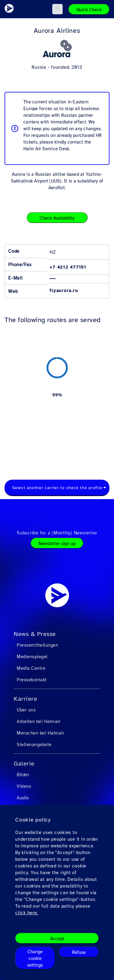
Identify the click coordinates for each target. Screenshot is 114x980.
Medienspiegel (32, 657)
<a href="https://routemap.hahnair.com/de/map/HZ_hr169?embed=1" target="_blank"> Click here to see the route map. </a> (57, 394)
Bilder (23, 775)
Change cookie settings (35, 958)
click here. (27, 913)
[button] (58, 9)
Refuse (79, 952)
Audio (23, 798)
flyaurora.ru (64, 290)
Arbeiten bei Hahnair (39, 721)
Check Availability (57, 218)
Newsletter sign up (57, 544)
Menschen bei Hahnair (40, 733)
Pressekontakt (32, 680)
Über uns (26, 710)
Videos (24, 786)
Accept (57, 939)
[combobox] (57, 488)
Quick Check (89, 10)
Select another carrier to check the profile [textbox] (57, 488)
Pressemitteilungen (37, 645)
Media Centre (31, 668)
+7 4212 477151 (68, 267)
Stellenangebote (34, 745)
